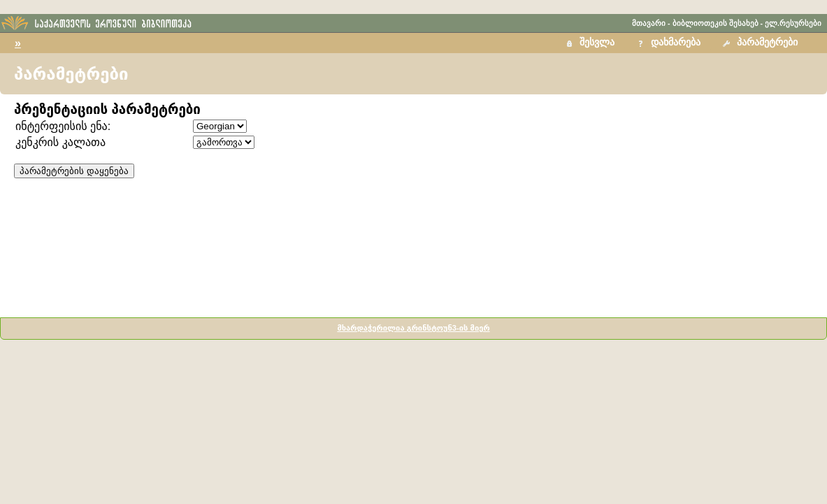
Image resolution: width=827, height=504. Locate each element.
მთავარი (649, 23)
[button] (762, 43)
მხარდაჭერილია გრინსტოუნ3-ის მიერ (413, 328)
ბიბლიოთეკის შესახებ (715, 23)
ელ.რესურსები (793, 23)
